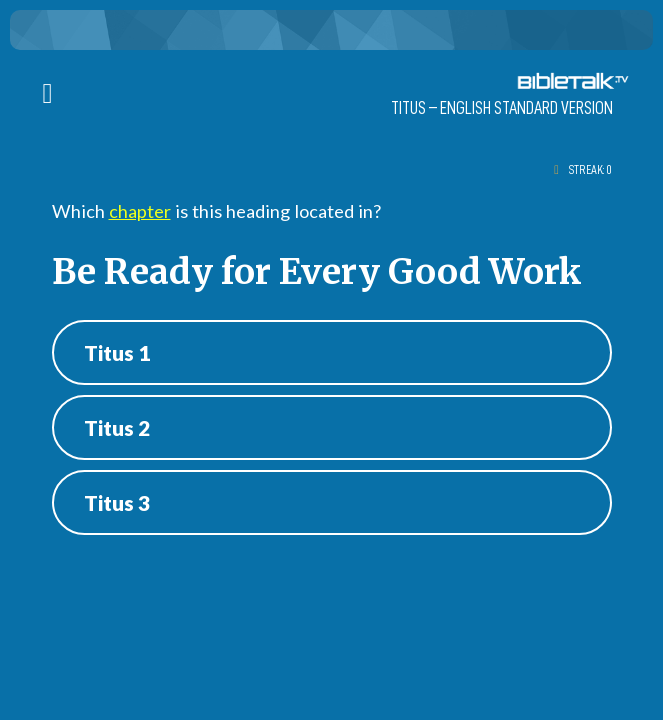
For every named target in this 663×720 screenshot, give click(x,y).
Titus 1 (117, 352)
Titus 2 (117, 427)
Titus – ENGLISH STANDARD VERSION (502, 108)
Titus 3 (117, 502)
